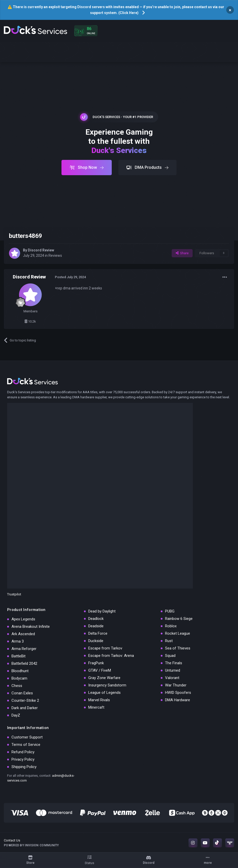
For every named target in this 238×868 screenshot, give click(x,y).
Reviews (55, 256)
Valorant (172, 678)
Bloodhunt (20, 671)
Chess (17, 686)
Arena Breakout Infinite (31, 627)
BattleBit (18, 656)
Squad (170, 656)
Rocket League (178, 633)
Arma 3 (18, 641)
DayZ (16, 715)
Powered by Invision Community (31, 845)
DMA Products (147, 167)
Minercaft (96, 707)
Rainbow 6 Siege (179, 619)
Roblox (171, 626)
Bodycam (19, 678)
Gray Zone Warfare (104, 678)
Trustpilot (14, 594)
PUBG (170, 611)
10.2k (30, 321)
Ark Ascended (23, 634)
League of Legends (104, 693)
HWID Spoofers (178, 693)
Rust (169, 641)
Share (182, 253)
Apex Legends (23, 619)
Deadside (96, 626)
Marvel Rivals (99, 700)
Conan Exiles (22, 693)
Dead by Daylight (102, 611)
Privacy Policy (23, 759)
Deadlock (96, 619)
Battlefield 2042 (24, 663)
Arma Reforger (24, 649)
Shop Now (87, 167)
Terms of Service (26, 745)
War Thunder (176, 685)
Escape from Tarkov (105, 648)
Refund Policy (23, 752)
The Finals (174, 663)
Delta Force (98, 633)
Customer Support (27, 737)
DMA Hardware (178, 700)
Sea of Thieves (178, 648)
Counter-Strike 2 (25, 700)
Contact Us (12, 840)
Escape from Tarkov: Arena (111, 656)
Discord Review (41, 250)
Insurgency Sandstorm (107, 685)
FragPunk (96, 663)
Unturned (173, 670)
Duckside (96, 641)
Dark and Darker (25, 708)
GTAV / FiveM (100, 670)
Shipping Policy (24, 767)
